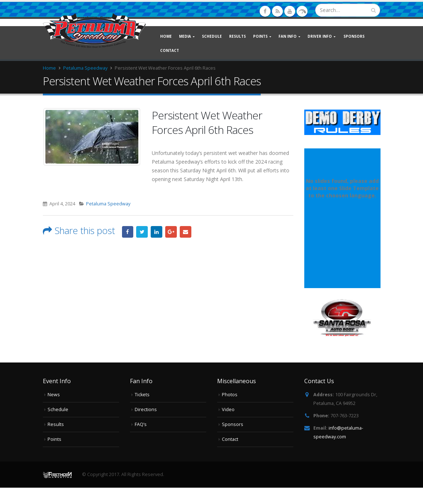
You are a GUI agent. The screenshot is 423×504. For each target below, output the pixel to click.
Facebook (128, 232)
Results (237, 36)
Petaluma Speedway (108, 204)
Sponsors (354, 36)
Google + (171, 232)
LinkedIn (156, 232)
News (54, 395)
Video (228, 409)
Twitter (142, 232)
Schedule (212, 36)
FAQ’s (141, 424)
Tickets (142, 395)
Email (186, 232)
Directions (146, 409)
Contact (170, 50)
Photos (230, 395)
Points (54, 439)
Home (166, 36)
